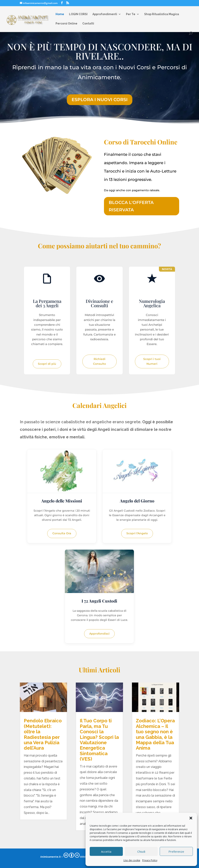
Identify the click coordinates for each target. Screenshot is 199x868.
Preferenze (176, 851)
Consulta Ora (62, 533)
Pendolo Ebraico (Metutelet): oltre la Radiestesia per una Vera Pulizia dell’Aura (43, 734)
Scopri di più (47, 364)
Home (60, 14)
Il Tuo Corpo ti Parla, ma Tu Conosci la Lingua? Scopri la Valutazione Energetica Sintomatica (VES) (99, 740)
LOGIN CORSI (78, 14)
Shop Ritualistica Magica (162, 14)
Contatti (88, 24)
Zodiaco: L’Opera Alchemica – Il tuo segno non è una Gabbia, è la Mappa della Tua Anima (155, 734)
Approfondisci (99, 634)
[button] (191, 818)
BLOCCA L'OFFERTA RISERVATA (131, 206)
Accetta (106, 851)
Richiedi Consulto (99, 361)
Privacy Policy (150, 860)
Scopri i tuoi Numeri (152, 361)
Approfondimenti (105, 14)
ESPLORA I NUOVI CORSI (100, 100)
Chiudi (141, 851)
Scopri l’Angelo (137, 533)
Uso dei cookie (132, 860)
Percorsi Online (66, 24)
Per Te (131, 14)
